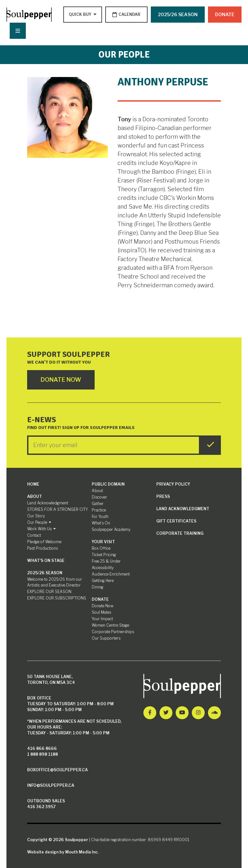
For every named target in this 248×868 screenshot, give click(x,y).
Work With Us (41, 529)
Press (163, 496)
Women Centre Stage (110, 625)
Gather (98, 504)
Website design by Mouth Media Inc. (63, 852)
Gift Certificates (176, 521)
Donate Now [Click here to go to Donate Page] (61, 380)
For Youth (100, 516)
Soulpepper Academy (111, 529)
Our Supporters (106, 638)
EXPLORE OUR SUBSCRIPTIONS (57, 598)
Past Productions (42, 548)
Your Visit (103, 542)
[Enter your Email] (114, 445)
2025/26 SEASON (178, 14)
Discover (99, 497)
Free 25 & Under (106, 561)
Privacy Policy (173, 484)
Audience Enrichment (111, 574)
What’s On (101, 523)
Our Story (36, 516)
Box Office (101, 548)
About (35, 496)
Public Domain (108, 484)
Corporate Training (180, 533)
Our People (39, 522)
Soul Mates (101, 612)
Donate (225, 14)
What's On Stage (46, 560)
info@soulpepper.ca (51, 785)
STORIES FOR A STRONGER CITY (57, 509)
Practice (99, 510)
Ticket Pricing (104, 555)
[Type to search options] (81, 15)
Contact (34, 535)
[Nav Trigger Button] (18, 31)
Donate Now (103, 606)
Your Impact (102, 619)
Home (33, 484)
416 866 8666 (42, 748)
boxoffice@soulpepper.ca (57, 770)
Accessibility (103, 568)
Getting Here (103, 581)
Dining (98, 587)
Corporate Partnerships (113, 632)
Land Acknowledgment (48, 503)
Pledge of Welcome (44, 542)
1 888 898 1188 (42, 754)
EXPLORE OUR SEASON (49, 592)
